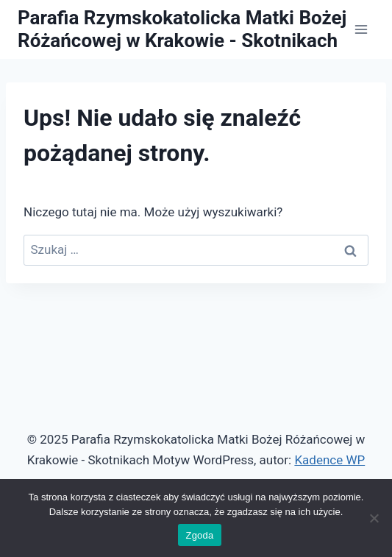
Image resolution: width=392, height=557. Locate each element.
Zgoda (199, 535)
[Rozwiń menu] (361, 29)
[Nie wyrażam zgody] (374, 518)
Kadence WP (329, 460)
